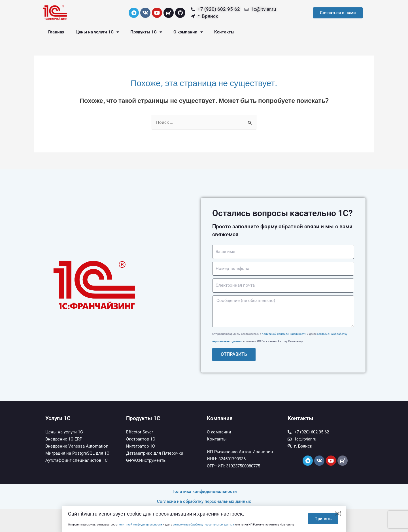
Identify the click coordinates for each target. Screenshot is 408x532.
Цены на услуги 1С (97, 32)
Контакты (224, 32)
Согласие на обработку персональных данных (204, 501)
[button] (338, 513)
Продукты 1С (146, 32)
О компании (188, 32)
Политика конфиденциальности (204, 491)
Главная (56, 32)
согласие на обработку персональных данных (203, 524)
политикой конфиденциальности (284, 334)
